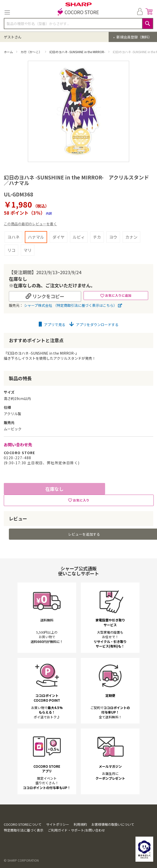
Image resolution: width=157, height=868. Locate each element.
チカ (97, 237)
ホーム (9, 52)
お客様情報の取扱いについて (113, 824)
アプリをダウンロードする (94, 325)
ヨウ (113, 237)
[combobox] (78, 24)
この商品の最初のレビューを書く (30, 224)
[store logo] (78, 12)
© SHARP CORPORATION (21, 860)
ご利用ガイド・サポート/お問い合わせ (76, 830)
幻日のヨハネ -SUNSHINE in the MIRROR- (78, 52)
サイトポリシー (58, 824)
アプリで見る (52, 325)
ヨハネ (13, 237)
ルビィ (79, 237)
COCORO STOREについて (23, 824)
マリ (28, 250)
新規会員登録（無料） (134, 37)
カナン (131, 237)
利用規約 (80, 824)
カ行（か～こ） (32, 52)
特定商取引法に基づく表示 (24, 830)
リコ (11, 250)
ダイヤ (58, 237)
